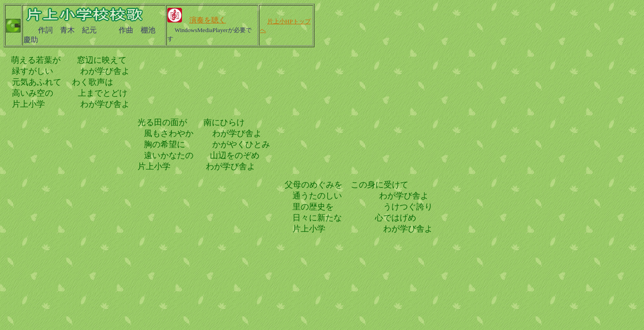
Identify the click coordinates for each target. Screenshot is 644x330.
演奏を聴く (208, 20)
